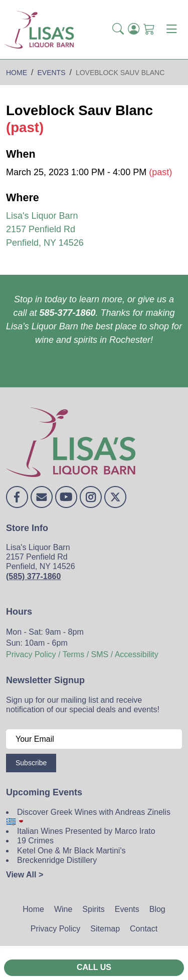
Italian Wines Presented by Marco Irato (86, 831)
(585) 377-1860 (33, 576)
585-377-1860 (67, 313)
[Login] (134, 30)
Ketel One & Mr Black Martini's (71, 851)
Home (33, 909)
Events (127, 909)
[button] (118, 30)
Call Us (94, 967)
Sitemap (105, 929)
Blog (157, 909)
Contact (144, 929)
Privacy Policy (56, 929)
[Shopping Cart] (149, 30)
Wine (63, 909)
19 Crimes (35, 841)
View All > (25, 875)
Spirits (93, 909)
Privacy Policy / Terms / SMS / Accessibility (82, 654)
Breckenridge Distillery (57, 860)
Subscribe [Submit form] (31, 763)
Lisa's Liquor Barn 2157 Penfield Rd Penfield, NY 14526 (45, 229)
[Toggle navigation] (171, 30)
